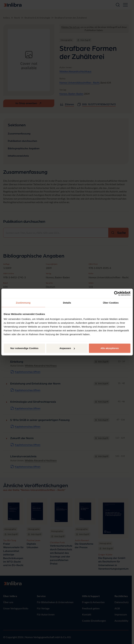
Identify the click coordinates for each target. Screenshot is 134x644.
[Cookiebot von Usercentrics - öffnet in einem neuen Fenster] (116, 293)
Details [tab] (67, 303)
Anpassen (67, 348)
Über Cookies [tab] (111, 303)
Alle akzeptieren (110, 348)
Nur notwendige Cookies (24, 348)
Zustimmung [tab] (23, 303)
